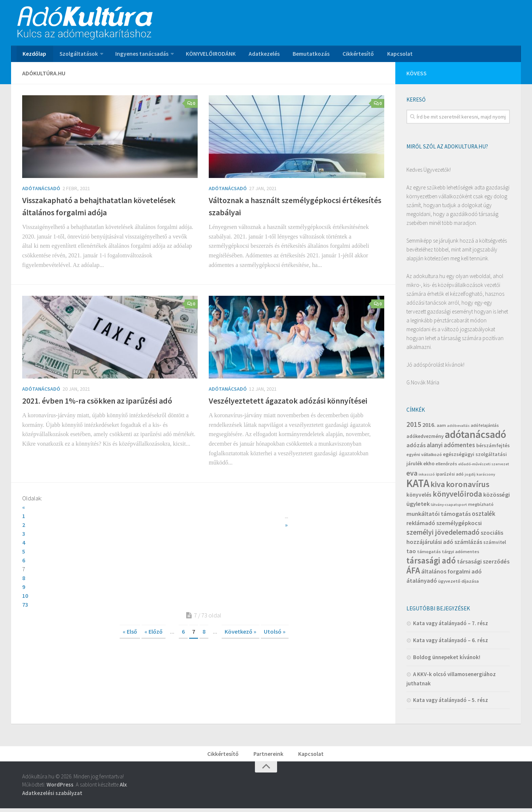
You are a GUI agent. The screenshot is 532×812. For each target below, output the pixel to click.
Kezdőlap (34, 55)
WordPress (60, 788)
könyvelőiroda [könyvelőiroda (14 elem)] (457, 496)
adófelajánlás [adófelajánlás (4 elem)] (485, 427)
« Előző (154, 598)
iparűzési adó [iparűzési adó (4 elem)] (450, 476)
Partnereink (269, 757)
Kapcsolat (389, 55)
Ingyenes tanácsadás (140, 55)
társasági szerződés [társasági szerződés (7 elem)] (483, 563)
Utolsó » (275, 598)
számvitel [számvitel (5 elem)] (495, 544)
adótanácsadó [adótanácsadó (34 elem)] (475, 437)
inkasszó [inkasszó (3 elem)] (427, 477)
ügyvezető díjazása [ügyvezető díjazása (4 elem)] (458, 583)
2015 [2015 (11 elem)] (414, 426)
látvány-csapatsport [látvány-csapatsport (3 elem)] (449, 507)
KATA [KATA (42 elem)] (418, 485)
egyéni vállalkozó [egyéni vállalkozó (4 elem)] (424, 457)
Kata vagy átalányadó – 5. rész (451, 702)
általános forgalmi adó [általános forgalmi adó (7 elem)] (451, 573)
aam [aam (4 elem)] (441, 427)
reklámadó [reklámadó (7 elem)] (421, 525)
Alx (123, 788)
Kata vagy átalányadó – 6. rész (451, 642)
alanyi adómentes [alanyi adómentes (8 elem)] (451, 447)
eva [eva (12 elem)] (412, 475)
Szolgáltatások (76, 55)
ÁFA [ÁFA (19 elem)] (413, 573)
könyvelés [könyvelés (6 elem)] (419, 497)
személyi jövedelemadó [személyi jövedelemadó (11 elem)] (443, 534)
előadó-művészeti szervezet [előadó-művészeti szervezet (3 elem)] (484, 466)
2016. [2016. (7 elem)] (429, 427)
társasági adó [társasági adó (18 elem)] (431, 563)
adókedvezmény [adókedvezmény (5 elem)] (425, 438)
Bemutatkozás (304, 55)
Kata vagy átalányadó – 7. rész (451, 625)
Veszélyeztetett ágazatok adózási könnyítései (288, 403)
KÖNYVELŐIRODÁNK (208, 55)
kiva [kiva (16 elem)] (438, 486)
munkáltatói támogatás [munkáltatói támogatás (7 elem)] (439, 516)
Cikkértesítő (350, 55)
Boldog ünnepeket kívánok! (447, 659)
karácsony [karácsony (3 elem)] (486, 477)
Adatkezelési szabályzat (52, 796)
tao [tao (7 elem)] (411, 553)
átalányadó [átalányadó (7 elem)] (422, 583)
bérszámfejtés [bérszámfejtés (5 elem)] (493, 448)
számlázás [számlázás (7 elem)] (468, 544)
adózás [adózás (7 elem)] (416, 447)
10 (212, 554)
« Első (130, 598)
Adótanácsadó (41, 191)
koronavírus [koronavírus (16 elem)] (468, 486)
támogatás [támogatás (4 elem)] (429, 554)
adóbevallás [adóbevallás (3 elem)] (458, 428)
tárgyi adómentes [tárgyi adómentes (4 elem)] (461, 554)
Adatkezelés (259, 55)
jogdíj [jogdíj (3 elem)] (470, 477)
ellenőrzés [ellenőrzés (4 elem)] (446, 466)
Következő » (241, 598)
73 (25, 571)
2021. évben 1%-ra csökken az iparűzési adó (97, 403)
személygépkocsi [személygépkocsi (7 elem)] (459, 525)
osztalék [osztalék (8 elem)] (484, 516)
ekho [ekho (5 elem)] (429, 466)
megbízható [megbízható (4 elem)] (481, 506)
